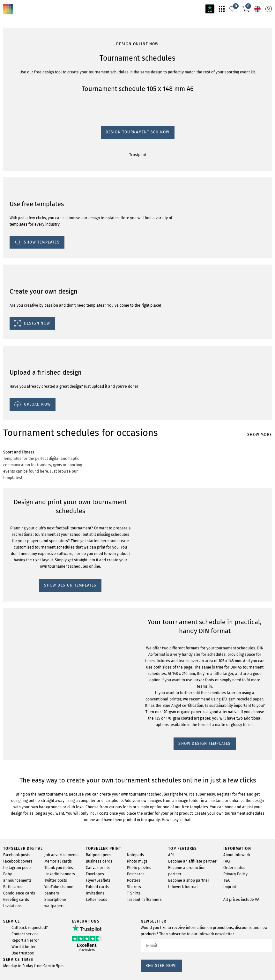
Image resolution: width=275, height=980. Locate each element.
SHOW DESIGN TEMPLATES (33, 443)
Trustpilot (13, 97)
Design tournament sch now (31, 90)
